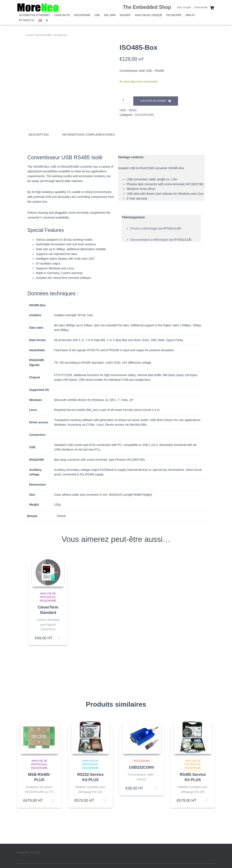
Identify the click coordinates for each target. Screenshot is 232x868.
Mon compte (184, 7)
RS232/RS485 (82, 15)
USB (97, 15)
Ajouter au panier (153, 101)
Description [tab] (39, 135)
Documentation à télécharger (149, 239)
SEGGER (125, 15)
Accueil (29, 35)
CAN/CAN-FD (62, 15)
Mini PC (190, 15)
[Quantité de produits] (125, 100)
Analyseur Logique (148, 15)
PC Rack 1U (27, 20)
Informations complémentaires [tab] (89, 135)
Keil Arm (110, 15)
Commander (201, 7)
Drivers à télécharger (144, 228)
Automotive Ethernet (34, 15)
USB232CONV (142, 767)
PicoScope (174, 15)
